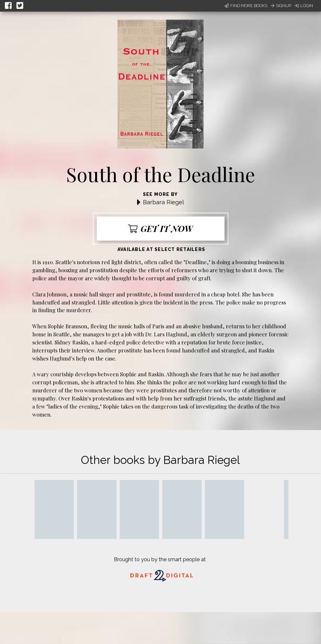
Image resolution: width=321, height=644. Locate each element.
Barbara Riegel (163, 202)
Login (304, 6)
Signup (281, 6)
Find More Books (246, 6)
